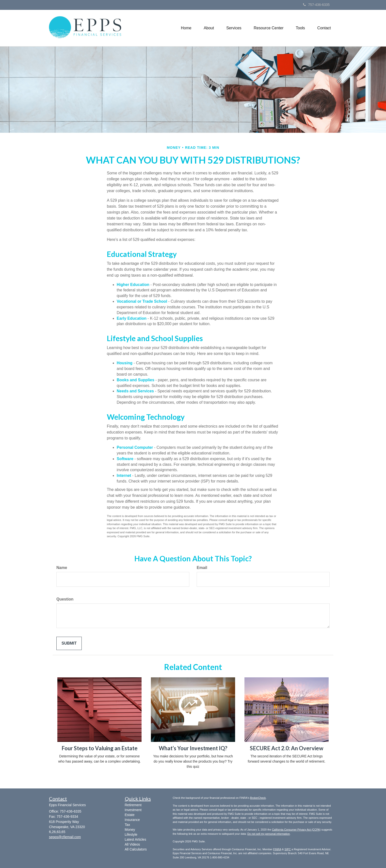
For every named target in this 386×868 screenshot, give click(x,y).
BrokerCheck (258, 798)
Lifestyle (131, 835)
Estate (130, 815)
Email (202, 568)
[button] (209, 28)
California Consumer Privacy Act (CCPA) (296, 830)
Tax (128, 825)
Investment (133, 810)
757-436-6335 (316, 5)
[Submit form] (69, 643)
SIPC (288, 849)
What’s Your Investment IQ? (193, 748)
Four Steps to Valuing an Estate (100, 748)
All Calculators (136, 849)
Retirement (133, 805)
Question (65, 599)
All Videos (132, 844)
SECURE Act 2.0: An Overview (287, 748)
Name (62, 568)
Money (130, 830)
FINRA (277, 849)
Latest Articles (136, 839)
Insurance (132, 820)
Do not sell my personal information (269, 834)
